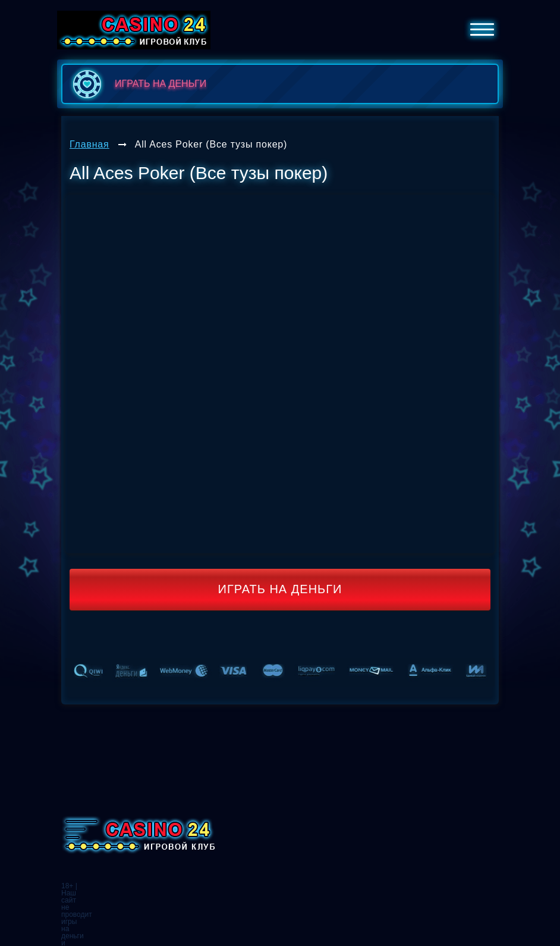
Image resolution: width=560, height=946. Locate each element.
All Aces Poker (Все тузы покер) (211, 144)
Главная (89, 144)
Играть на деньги (280, 589)
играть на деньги (137, 84)
